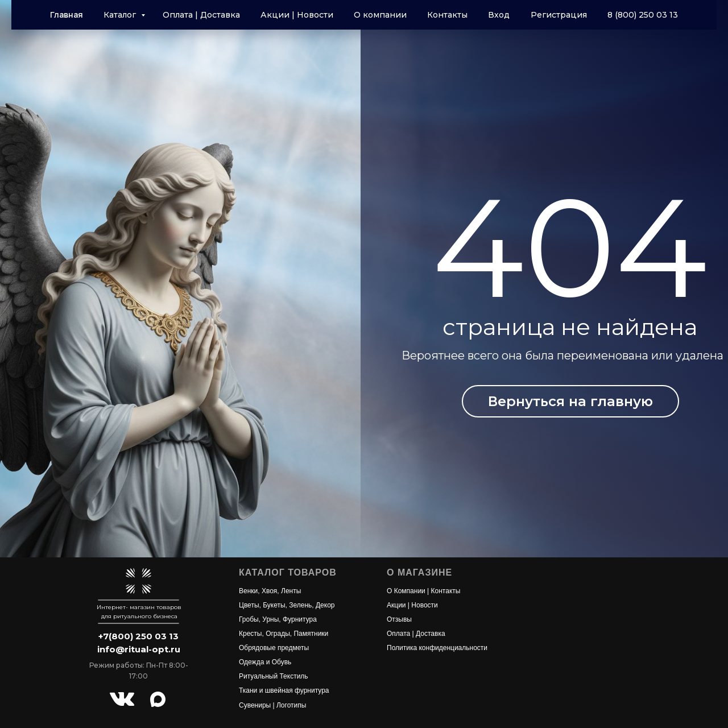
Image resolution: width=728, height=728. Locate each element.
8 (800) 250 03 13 (643, 15)
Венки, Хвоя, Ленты (270, 591)
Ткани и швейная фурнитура (284, 690)
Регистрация (559, 15)
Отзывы (399, 619)
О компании (380, 15)
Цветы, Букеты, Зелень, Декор (287, 605)
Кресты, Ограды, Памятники (284, 634)
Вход (499, 15)
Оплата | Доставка (201, 15)
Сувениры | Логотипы (272, 705)
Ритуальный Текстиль (274, 676)
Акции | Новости (297, 15)
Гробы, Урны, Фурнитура (278, 619)
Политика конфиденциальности (437, 648)
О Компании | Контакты (423, 591)
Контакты (447, 15)
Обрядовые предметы (274, 648)
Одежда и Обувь (265, 662)
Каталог (121, 15)
